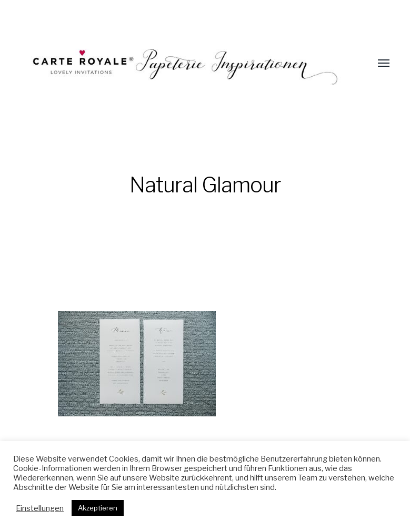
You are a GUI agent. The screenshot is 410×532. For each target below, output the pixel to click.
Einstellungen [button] (40, 508)
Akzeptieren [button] (98, 508)
